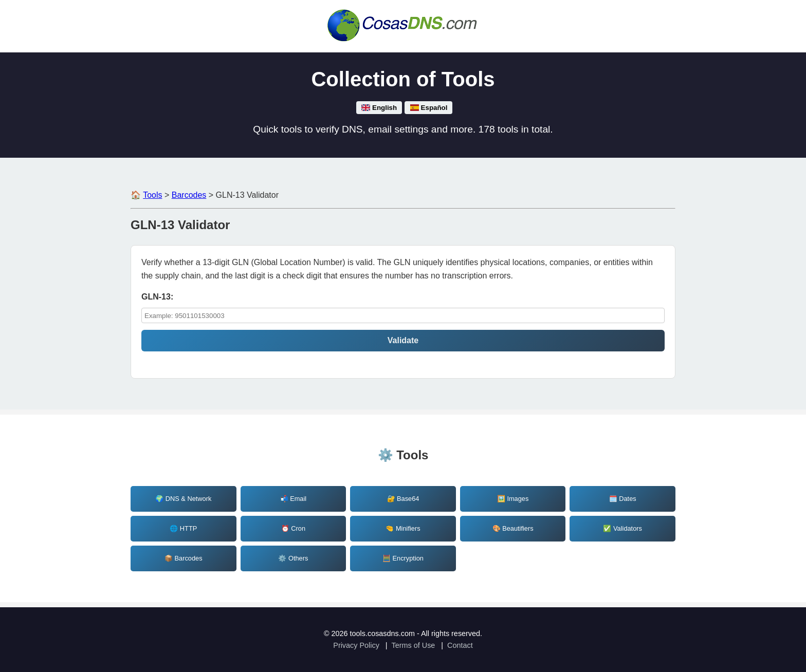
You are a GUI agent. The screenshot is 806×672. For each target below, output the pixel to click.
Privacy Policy (356, 645)
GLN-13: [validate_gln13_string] (157, 297)
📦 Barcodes (184, 558)
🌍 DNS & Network (183, 499)
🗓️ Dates (623, 499)
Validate (403, 340)
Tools (152, 195)
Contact (460, 645)
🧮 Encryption (403, 558)
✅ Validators (622, 528)
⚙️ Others (293, 558)
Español (428, 108)
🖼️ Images (513, 499)
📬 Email (294, 499)
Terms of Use (414, 645)
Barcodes (189, 195)
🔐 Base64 (403, 499)
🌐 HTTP (183, 528)
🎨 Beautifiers (513, 528)
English (379, 108)
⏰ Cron (293, 528)
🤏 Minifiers (403, 528)
